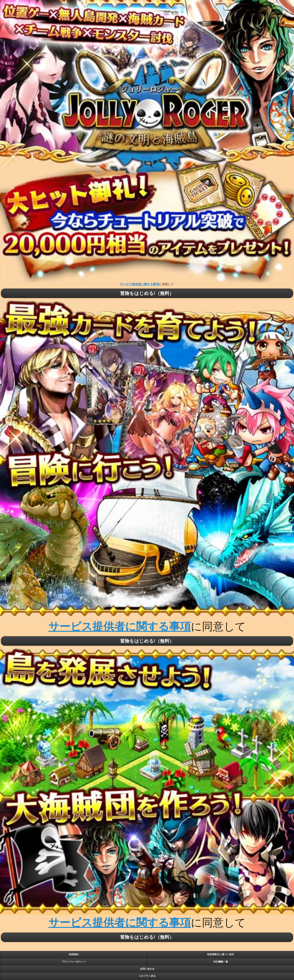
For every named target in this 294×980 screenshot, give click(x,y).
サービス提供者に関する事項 (139, 284)
